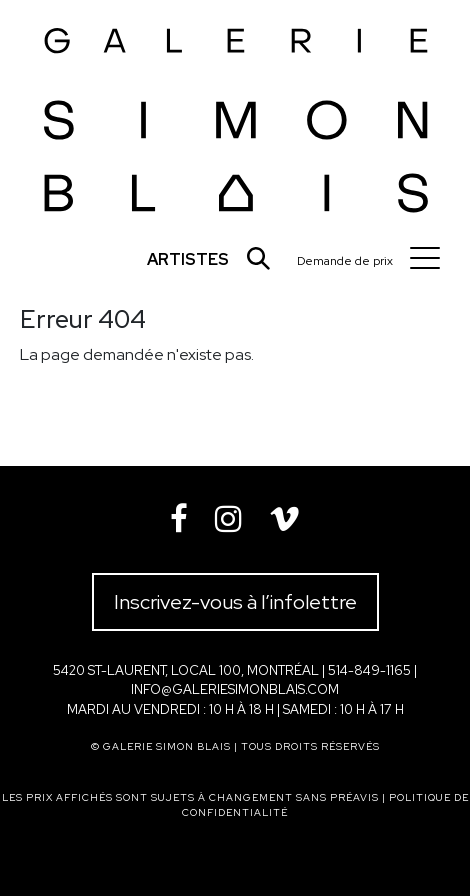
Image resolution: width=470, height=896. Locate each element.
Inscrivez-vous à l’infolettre (235, 602)
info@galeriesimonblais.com (235, 689)
